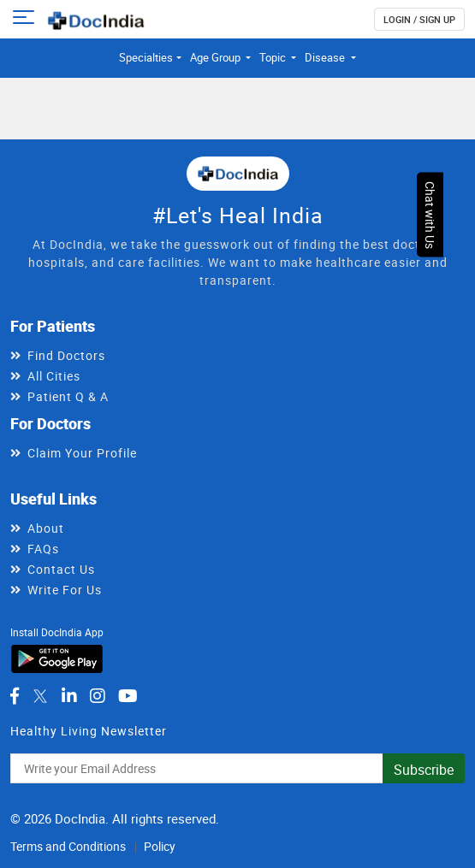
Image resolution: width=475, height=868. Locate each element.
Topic (274, 57)
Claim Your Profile (82, 453)
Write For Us (65, 590)
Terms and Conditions (68, 846)
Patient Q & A (68, 396)
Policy (160, 846)
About (46, 528)
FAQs (43, 549)
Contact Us (61, 569)
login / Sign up (419, 19)
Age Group (217, 57)
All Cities (54, 376)
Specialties (146, 57)
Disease (326, 57)
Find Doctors (66, 355)
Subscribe (424, 770)
